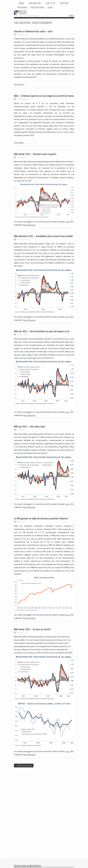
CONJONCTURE (35, 3)
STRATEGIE (64, 3)
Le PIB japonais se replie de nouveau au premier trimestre (41, 519)
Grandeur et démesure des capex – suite (33, 31)
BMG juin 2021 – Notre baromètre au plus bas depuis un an (42, 331)
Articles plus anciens (24, 766)
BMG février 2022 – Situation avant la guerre (35, 154)
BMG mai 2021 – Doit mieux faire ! (30, 427)
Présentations (37, 8)
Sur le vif (50, 3)
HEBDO (21, 3)
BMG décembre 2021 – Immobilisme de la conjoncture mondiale (43, 236)
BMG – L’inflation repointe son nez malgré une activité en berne (44, 96)
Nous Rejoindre (29, 225)
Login (50, 8)
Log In (68, 222)
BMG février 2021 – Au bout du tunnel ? (33, 629)
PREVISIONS (22, 8)
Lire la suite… (19, 84)
